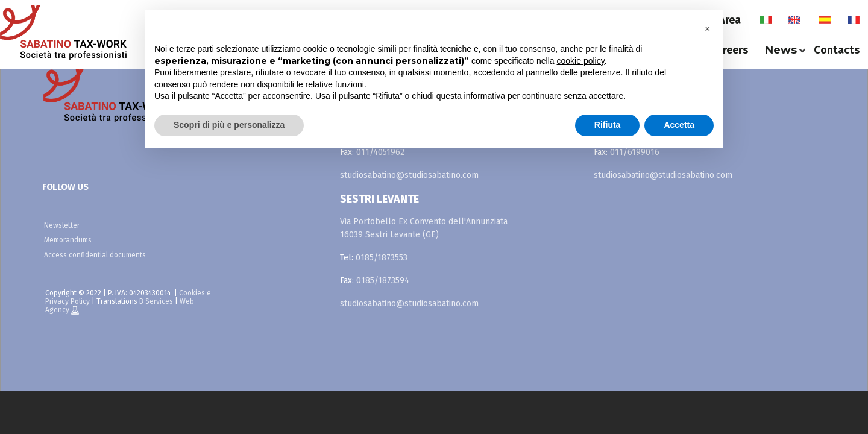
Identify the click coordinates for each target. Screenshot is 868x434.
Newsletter (62, 225)
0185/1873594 (383, 281)
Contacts (837, 50)
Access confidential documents (95, 255)
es (824, 20)
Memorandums (68, 240)
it (766, 20)
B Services (156, 301)
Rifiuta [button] (608, 125)
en (794, 20)
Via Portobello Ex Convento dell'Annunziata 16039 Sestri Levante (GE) (424, 228)
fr (854, 20)
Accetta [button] (679, 125)
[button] (708, 29)
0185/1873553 (382, 258)
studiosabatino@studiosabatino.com (409, 175)
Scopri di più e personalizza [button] (229, 125)
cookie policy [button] (581, 61)
